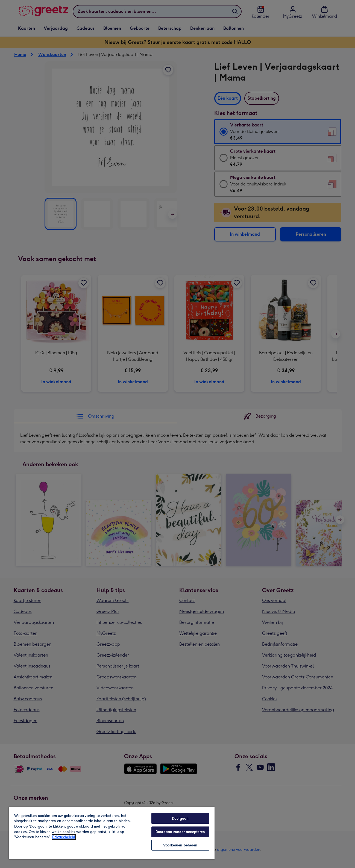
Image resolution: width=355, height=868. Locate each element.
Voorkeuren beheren (180, 845)
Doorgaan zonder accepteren (180, 832)
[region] (112, 833)
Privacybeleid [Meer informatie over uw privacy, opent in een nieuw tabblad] (64, 837)
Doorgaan (180, 818)
